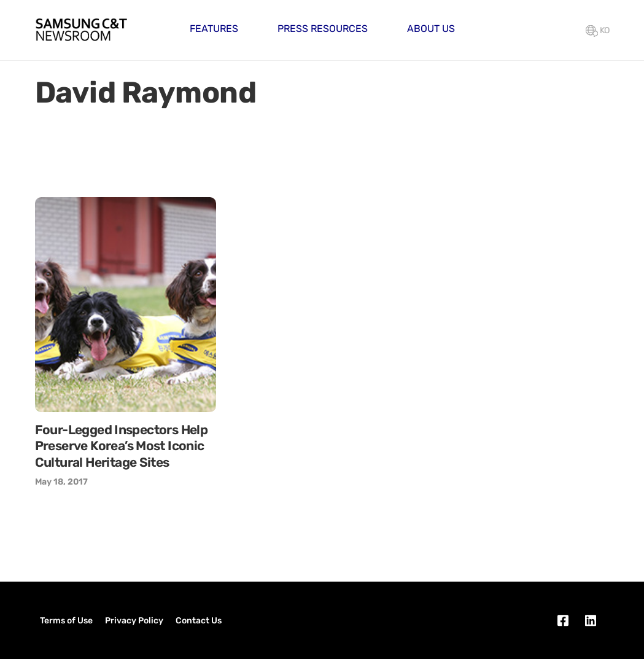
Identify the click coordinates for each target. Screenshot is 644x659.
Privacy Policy (134, 621)
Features (214, 29)
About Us (431, 29)
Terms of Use (66, 621)
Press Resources (323, 29)
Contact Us (199, 621)
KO (598, 30)
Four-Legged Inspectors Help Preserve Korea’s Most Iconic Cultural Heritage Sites (122, 446)
